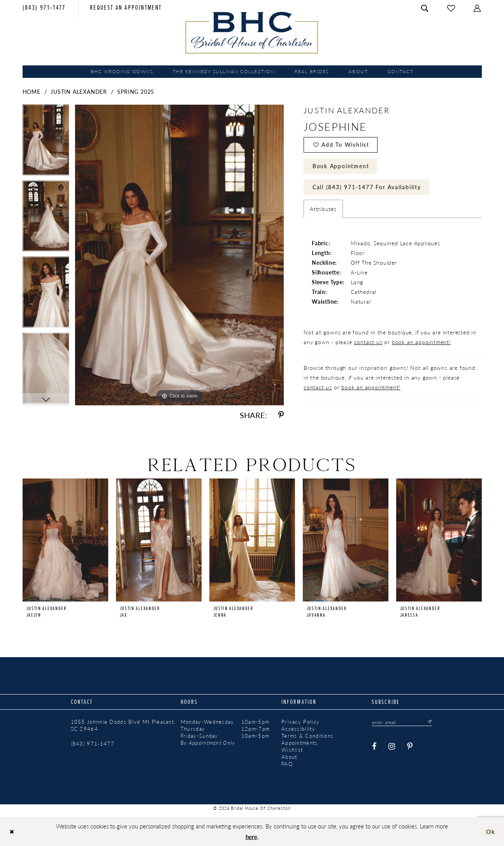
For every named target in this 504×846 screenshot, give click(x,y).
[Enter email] (402, 722)
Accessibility (298, 729)
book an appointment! (421, 342)
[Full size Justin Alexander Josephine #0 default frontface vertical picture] (179, 255)
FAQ (287, 764)
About (289, 757)
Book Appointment (341, 166)
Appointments (300, 743)
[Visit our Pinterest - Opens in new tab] (410, 747)
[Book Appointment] (126, 9)
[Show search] (425, 8)
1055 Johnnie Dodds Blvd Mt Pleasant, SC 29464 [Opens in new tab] (123, 725)
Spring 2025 (136, 91)
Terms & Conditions (307, 736)
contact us (368, 342)
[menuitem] (44, 9)
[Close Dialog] (12, 832)
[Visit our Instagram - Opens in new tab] (392, 747)
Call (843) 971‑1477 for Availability (367, 187)
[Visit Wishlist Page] (451, 8)
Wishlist (292, 750)
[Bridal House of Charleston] (252, 33)
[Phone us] (44, 9)
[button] (478, 8)
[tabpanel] (46, 142)
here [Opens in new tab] (251, 836)
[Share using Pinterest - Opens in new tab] (281, 415)
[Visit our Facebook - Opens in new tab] (374, 747)
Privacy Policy (300, 722)
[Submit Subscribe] (428, 722)
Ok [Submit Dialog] (491, 831)
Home (32, 91)
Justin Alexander (79, 91)
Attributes (323, 209)
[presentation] (65, 540)
